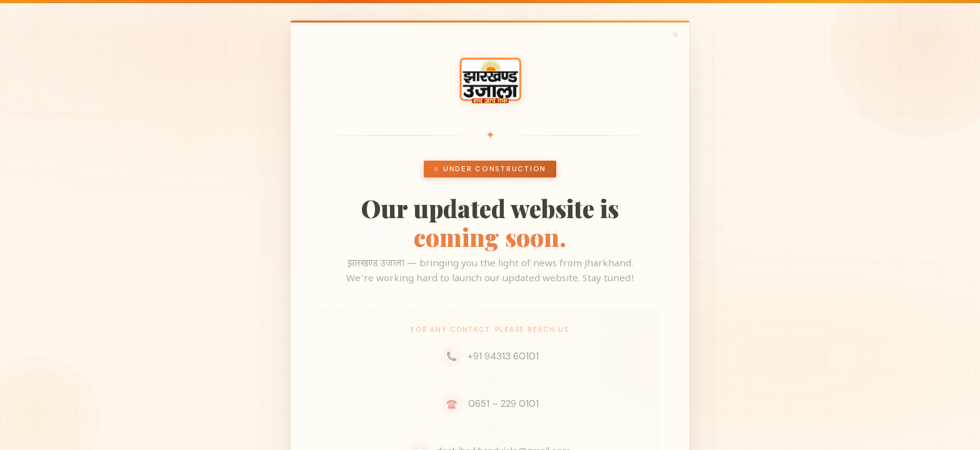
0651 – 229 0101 (490, 404)
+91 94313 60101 (490, 356)
